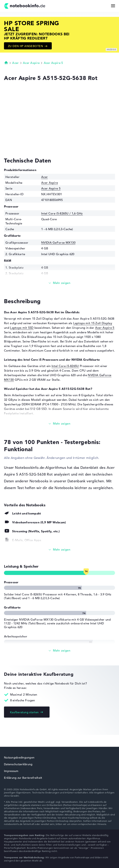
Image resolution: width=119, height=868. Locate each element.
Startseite (6, 62)
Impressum (11, 771)
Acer (15, 63)
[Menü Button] (113, 6)
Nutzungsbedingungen (19, 757)
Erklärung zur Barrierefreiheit (23, 778)
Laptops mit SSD (22, 328)
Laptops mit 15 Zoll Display (93, 323)
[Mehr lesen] (59, 283)
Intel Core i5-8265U (65, 366)
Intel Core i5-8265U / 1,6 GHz (62, 213)
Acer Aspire (31, 63)
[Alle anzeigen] (59, 550)
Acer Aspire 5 (53, 63)
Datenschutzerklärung (18, 764)
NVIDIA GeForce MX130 (58, 243)
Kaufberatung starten (24, 712)
